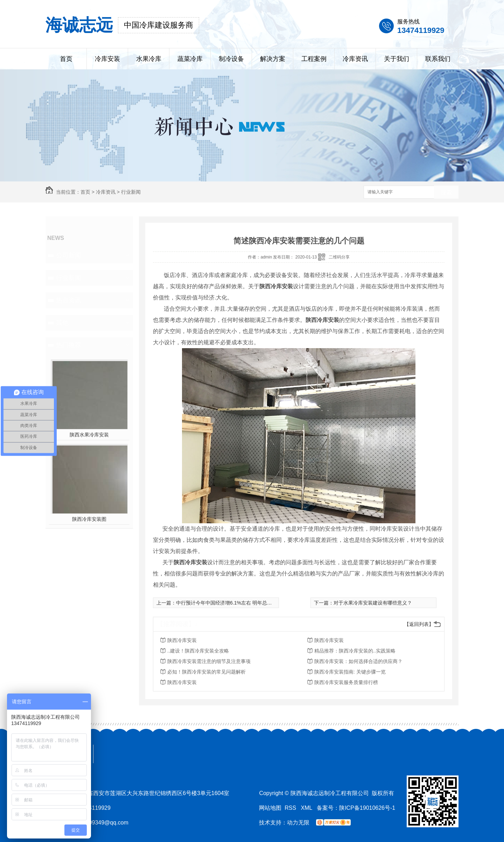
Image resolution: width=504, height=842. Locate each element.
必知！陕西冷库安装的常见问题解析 (206, 672)
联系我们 (438, 59)
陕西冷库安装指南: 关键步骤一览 (350, 672)
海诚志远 (79, 25)
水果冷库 (149, 59)
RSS (291, 808)
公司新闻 (69, 255)
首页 (66, 59)
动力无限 (298, 823)
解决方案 (273, 59)
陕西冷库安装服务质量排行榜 (346, 682)
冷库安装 (107, 59)
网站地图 (270, 808)
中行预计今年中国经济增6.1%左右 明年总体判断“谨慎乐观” (240, 603)
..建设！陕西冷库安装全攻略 (198, 651)
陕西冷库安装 (182, 640)
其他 (62, 323)
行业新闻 (131, 192)
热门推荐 (69, 345)
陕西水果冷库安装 (89, 435)
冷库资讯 (355, 59)
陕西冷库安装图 (89, 519)
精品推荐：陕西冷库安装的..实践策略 (355, 651)
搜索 (446, 192)
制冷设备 (231, 59)
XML (307, 808)
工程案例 (314, 59)
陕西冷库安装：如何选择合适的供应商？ (358, 661)
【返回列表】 (419, 624)
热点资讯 (69, 300)
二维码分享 (339, 257)
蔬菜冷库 (190, 59)
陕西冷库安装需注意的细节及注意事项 (209, 661)
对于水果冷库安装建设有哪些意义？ (373, 603)
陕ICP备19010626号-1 (367, 808)
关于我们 (397, 59)
